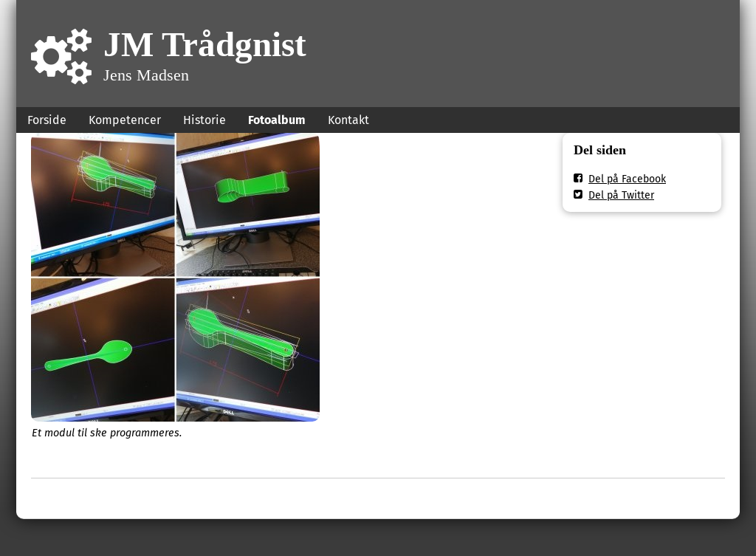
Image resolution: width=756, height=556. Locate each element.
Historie (205, 120)
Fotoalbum (277, 120)
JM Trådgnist (205, 44)
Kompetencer (125, 120)
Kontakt (348, 120)
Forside (47, 120)
